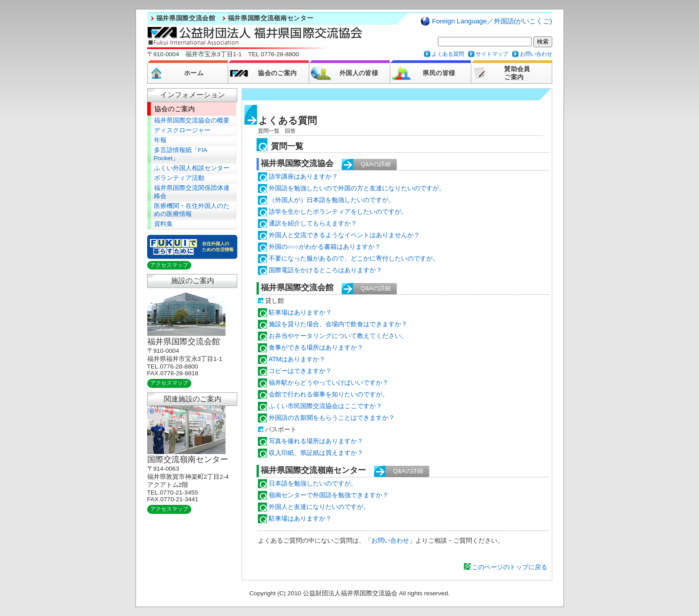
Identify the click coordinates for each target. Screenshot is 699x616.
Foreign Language (492, 21)
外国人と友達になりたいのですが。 (319, 507)
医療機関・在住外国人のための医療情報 (192, 210)
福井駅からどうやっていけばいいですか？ (329, 382)
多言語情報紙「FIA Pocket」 (181, 154)
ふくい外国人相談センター (192, 168)
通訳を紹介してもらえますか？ (313, 223)
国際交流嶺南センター (188, 459)
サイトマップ (492, 54)
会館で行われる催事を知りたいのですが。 (329, 394)
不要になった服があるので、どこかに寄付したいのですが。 (354, 258)
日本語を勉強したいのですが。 (313, 483)
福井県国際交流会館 (186, 18)
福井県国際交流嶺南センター (271, 18)
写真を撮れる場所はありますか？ (316, 441)
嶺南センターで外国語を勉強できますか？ (329, 495)
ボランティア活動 (179, 178)
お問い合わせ (536, 54)
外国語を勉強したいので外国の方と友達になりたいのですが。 (357, 188)
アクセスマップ (169, 265)
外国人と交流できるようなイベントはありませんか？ (344, 235)
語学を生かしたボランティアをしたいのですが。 (338, 211)
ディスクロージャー (182, 130)
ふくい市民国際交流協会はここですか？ (325, 406)
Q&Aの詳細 (375, 164)
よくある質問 (448, 54)
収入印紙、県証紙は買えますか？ (316, 453)
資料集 (163, 224)
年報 (160, 140)
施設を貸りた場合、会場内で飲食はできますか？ (338, 324)
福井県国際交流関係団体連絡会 (192, 192)
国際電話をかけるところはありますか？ (325, 270)
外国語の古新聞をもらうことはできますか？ (332, 418)
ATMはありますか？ (297, 359)
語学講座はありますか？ (303, 176)
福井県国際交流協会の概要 (192, 120)
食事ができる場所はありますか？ (316, 347)
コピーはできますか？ (300, 371)
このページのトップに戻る (510, 567)
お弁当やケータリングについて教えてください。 (338, 336)
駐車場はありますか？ (300, 312)
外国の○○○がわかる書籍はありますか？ (325, 247)
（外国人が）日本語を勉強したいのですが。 (332, 200)
